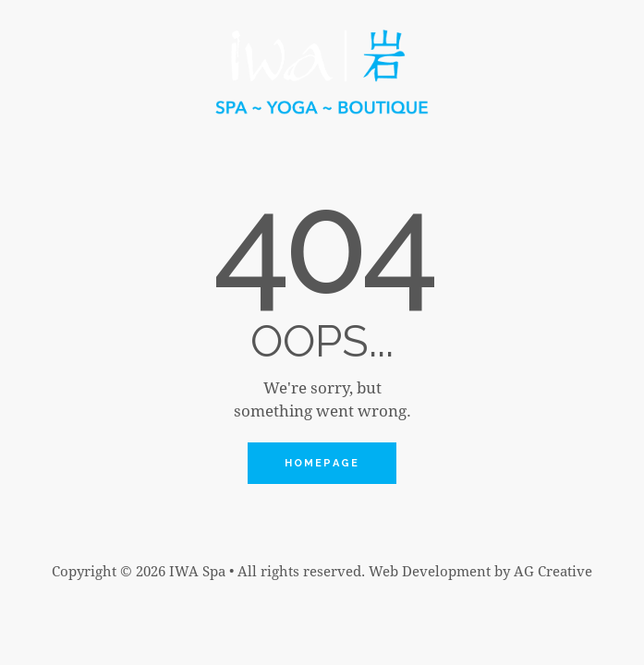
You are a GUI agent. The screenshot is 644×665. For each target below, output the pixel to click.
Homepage (322, 463)
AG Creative (553, 571)
